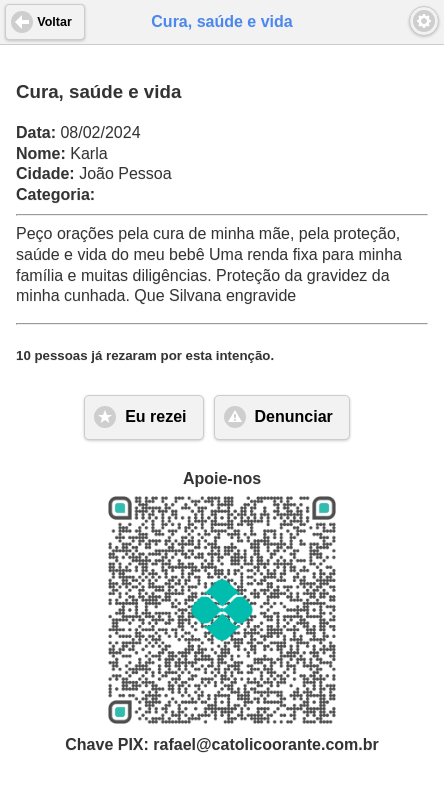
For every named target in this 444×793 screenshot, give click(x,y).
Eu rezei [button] (155, 416)
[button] (424, 21)
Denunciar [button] (294, 416)
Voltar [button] (54, 22)
